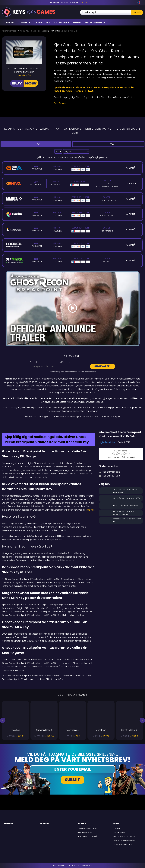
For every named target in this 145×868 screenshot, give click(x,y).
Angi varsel (103, 366)
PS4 (108, 144)
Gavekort (26, 22)
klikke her (90, 510)
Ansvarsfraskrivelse (124, 837)
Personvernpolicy (123, 845)
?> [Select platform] (58, 151)
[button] (3, 720)
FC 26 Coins (62, 22)
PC (36, 144)
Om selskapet (120, 833)
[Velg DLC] (76, 151)
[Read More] (97, 103)
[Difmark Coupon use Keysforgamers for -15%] (72, 424)
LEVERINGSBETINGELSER (124, 841)
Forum (77, 22)
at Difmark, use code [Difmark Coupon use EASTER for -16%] (68, 3)
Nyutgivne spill (84, 833)
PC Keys (11, 22)
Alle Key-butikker (95, 22)
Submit (72, 780)
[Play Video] (73, 309)
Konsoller (43, 22)
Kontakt (117, 828)
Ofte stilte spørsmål (87, 837)
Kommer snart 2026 (87, 828)
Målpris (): (66, 362)
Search (137, 12)
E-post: (34, 362)
